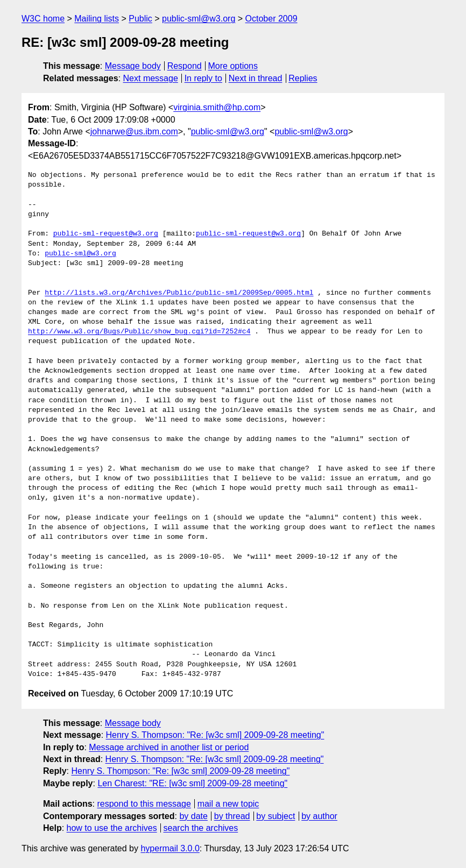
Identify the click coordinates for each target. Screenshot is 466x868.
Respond (185, 66)
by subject (276, 816)
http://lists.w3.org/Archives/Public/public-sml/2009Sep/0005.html (179, 293)
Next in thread (256, 78)
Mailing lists (97, 19)
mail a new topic (228, 804)
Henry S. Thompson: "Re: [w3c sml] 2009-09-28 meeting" (215, 735)
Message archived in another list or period (169, 747)
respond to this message (144, 804)
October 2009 (271, 19)
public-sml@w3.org (199, 19)
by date (193, 816)
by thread (232, 816)
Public (140, 19)
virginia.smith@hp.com (217, 107)
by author (319, 816)
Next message (151, 78)
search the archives (201, 828)
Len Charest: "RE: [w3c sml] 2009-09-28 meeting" (192, 783)
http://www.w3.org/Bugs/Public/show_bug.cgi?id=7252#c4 (139, 332)
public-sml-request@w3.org (106, 234)
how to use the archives (112, 828)
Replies (303, 78)
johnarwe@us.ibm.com (134, 131)
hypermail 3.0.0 (170, 848)
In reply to (203, 78)
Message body (133, 66)
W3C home (43, 19)
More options (233, 66)
